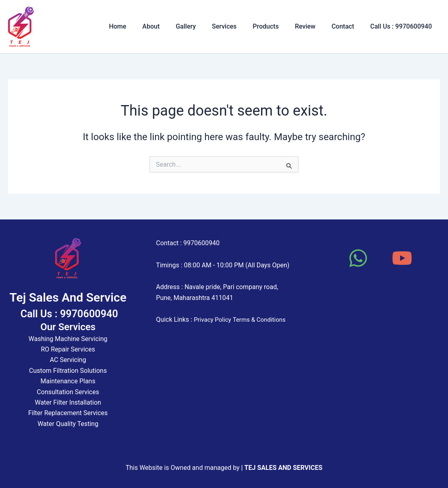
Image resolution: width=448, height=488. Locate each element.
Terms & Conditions (263, 319)
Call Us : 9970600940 (403, 26)
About (172, 26)
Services (239, 26)
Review (313, 26)
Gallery (203, 26)
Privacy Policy (214, 319)
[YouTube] (402, 258)
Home (142, 26)
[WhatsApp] (358, 258)
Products (277, 26)
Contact (348, 26)
